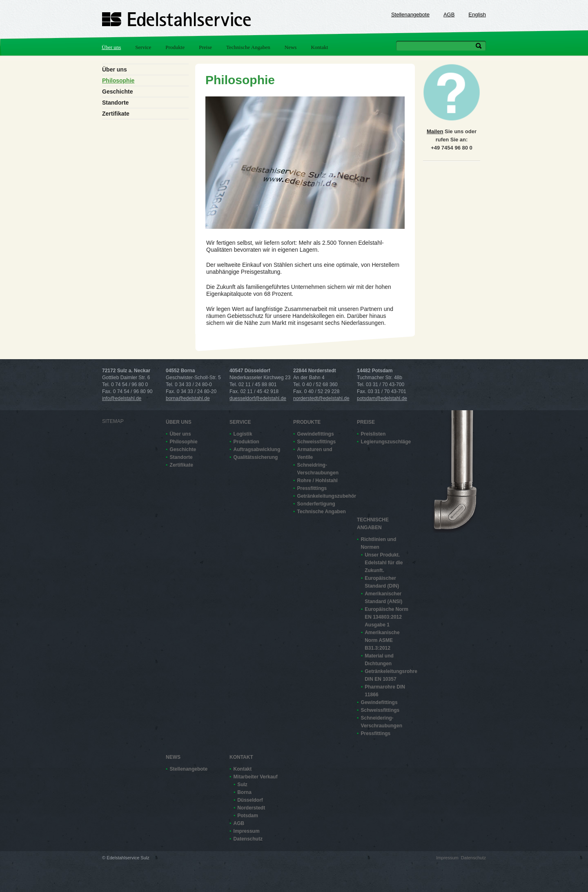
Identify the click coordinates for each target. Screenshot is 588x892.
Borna (244, 792)
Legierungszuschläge (385, 442)
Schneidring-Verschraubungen (318, 469)
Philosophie (118, 80)
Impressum (247, 831)
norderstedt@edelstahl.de (321, 398)
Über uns (111, 47)
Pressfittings (312, 488)
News (291, 47)
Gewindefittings (316, 434)
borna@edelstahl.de (188, 398)
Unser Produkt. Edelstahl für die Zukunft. (384, 563)
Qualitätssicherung (256, 457)
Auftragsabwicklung (257, 449)
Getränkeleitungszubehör (322, 496)
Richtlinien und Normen (379, 543)
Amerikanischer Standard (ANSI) (383, 598)
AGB (449, 15)
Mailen (435, 131)
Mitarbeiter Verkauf (256, 777)
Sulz (242, 785)
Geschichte (117, 92)
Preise (205, 47)
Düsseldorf (250, 800)
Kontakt (319, 47)
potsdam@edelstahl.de (382, 398)
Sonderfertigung (316, 504)
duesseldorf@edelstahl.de (258, 398)
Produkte (175, 47)
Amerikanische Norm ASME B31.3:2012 (382, 640)
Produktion (246, 442)
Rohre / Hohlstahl (317, 481)
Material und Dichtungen (379, 660)
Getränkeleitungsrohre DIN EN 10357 (389, 675)
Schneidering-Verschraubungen (382, 722)
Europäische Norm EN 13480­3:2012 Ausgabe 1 (386, 617)
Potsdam (248, 816)
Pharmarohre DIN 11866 (385, 691)
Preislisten (373, 434)
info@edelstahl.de (122, 398)
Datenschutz (248, 839)
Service (143, 47)
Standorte (115, 103)
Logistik (243, 434)
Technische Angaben (248, 47)
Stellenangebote (410, 15)
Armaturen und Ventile (315, 453)
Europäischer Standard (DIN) (382, 582)
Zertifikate (116, 114)
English (477, 15)
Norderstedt (251, 808)
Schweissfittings (317, 442)
